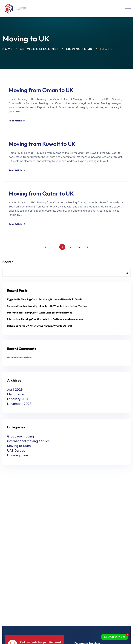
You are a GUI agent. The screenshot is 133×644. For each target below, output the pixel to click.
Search (8, 262)
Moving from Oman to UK (41, 90)
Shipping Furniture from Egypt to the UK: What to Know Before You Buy (47, 306)
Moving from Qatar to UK (41, 193)
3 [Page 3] (71, 247)
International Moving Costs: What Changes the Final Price (40, 313)
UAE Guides (16, 451)
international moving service (28, 441)
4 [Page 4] (79, 247)
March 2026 (16, 394)
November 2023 (19, 404)
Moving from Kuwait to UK (42, 144)
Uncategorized (18, 455)
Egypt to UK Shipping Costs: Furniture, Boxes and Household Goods (45, 299)
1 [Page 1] (54, 247)
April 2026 (15, 390)
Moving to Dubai (19, 446)
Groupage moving (20, 436)
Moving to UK (80, 49)
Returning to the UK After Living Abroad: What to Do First (39, 326)
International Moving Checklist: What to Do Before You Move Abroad (46, 319)
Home (8, 49)
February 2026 (18, 399)
